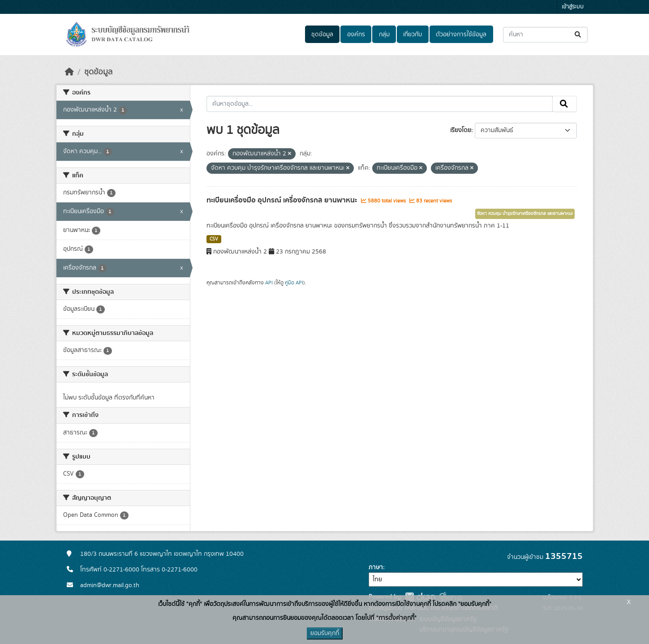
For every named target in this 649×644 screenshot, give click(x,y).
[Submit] (578, 35)
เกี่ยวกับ (413, 34)
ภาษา (376, 567)
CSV (214, 239)
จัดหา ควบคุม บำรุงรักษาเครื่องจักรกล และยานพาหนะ (525, 214)
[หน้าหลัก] (69, 72)
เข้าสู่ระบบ (573, 7)
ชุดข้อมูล (322, 34)
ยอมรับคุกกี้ (325, 633)
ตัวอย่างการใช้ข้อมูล (461, 34)
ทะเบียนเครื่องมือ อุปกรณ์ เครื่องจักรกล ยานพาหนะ (283, 200)
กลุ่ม (384, 34)
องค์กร (356, 34)
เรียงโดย (461, 130)
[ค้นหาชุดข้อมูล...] (545, 35)
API (269, 283)
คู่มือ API (294, 283)
